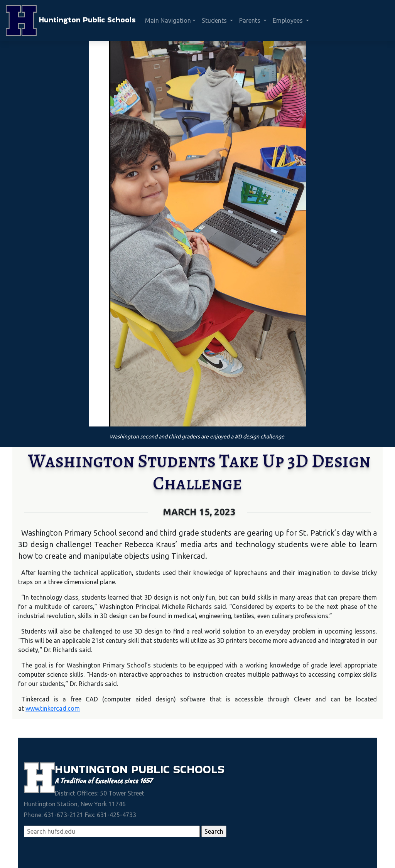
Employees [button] (289, 20)
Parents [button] (251, 20)
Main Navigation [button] (168, 20)
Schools (199, 769)
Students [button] (215, 20)
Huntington (93, 769)
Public (152, 769)
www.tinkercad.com (53, 708)
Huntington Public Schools (71, 20)
